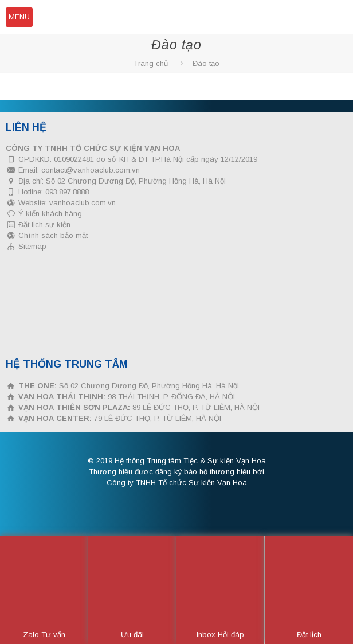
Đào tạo (206, 63)
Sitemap (32, 246)
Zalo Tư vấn (44, 590)
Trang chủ (151, 63)
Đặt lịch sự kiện (44, 225)
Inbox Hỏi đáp (220, 590)
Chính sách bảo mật (53, 235)
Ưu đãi (132, 590)
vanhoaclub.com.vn (83, 203)
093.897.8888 (67, 192)
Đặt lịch (309, 590)
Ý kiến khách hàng (50, 214)
